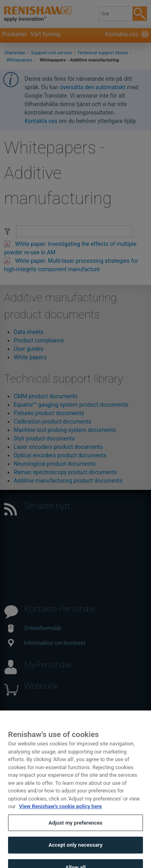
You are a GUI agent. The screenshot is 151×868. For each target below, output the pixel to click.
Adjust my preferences (75, 827)
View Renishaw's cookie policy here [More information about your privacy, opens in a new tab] (60, 811)
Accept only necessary (75, 849)
